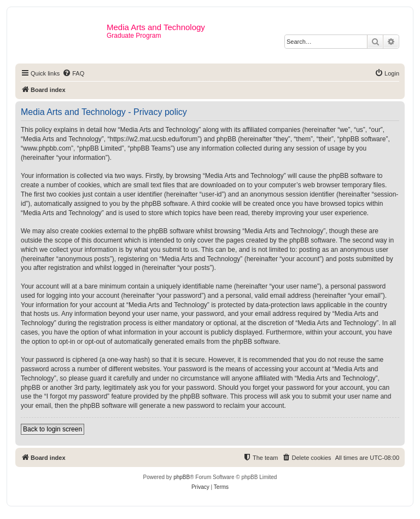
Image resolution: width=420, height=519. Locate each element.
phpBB (182, 477)
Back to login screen (52, 429)
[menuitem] (73, 73)
